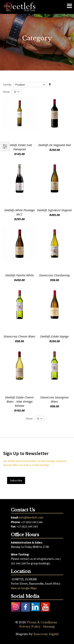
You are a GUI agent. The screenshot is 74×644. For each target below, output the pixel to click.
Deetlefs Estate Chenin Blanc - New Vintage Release (19, 401)
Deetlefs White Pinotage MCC (20, 212)
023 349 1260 (18, 563)
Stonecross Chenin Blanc (20, 336)
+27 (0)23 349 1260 (32, 522)
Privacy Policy (30, 627)
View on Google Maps (24, 588)
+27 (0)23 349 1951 (27, 526)
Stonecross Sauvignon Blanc (54, 399)
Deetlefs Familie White (20, 275)
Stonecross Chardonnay (54, 275)
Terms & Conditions (42, 622)
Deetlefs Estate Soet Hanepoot (20, 147)
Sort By (7, 85)
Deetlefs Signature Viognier (55, 210)
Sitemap (49, 627)
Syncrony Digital (46, 634)
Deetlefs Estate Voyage (54, 336)
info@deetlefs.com (31, 517)
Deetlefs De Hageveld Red (55, 145)
